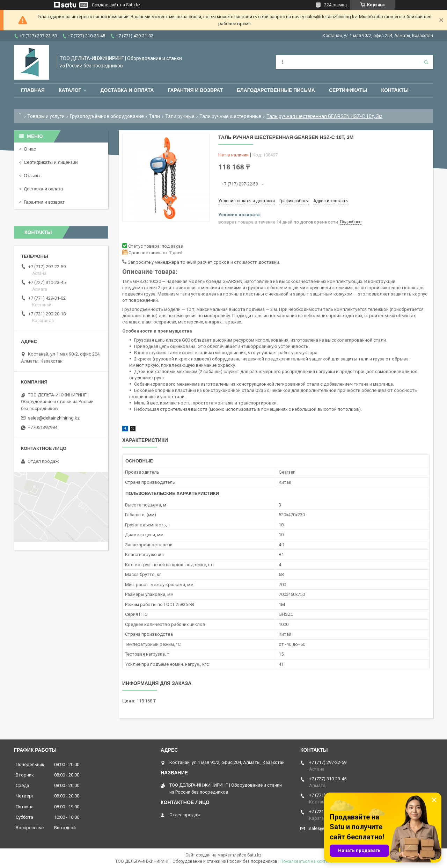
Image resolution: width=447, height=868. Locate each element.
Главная (33, 90)
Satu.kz (254, 855)
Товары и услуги (46, 116)
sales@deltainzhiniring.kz (54, 418)
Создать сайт (105, 5)
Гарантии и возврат (44, 202)
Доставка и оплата (127, 90)
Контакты (395, 90)
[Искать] (426, 62)
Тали (154, 116)
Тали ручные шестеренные (230, 116)
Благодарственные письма (276, 90)
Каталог (70, 90)
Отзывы (32, 176)
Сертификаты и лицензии (51, 162)
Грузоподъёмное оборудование (107, 116)
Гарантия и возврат (195, 90)
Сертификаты (348, 90)
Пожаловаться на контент (306, 861)
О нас (30, 149)
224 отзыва (335, 5)
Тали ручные (180, 116)
